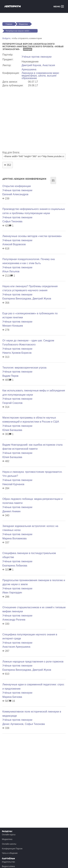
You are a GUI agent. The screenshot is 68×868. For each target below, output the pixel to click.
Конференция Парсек (12, 849)
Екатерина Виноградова (17, 299)
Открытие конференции (17, 186)
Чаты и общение (10, 853)
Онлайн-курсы (9, 835)
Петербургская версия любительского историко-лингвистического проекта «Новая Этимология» (22, 31)
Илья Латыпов (11, 271)
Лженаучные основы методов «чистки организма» (32, 236)
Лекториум (13, 6)
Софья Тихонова (12, 221)
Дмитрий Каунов (31, 65)
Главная (9, 24)
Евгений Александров (15, 194)
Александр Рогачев (14, 620)
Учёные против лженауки (37, 57)
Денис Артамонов (13, 724)
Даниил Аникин (11, 511)
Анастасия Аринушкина (16, 647)
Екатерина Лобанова (15, 566)
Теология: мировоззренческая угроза (24, 368)
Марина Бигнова (12, 697)
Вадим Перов (10, 376)
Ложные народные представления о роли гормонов (33, 662)
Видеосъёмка (8, 866)
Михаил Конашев (13, 326)
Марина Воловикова (14, 538)
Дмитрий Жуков (42, 299)
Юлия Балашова (12, 430)
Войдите (6, 38)
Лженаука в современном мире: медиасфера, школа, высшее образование (41, 76)
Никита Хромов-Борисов (17, 353)
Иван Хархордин (12, 593)
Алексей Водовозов (14, 244)
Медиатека (23, 24)
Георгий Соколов (12, 403)
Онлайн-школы (9, 844)
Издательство (8, 862)
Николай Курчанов (13, 484)
